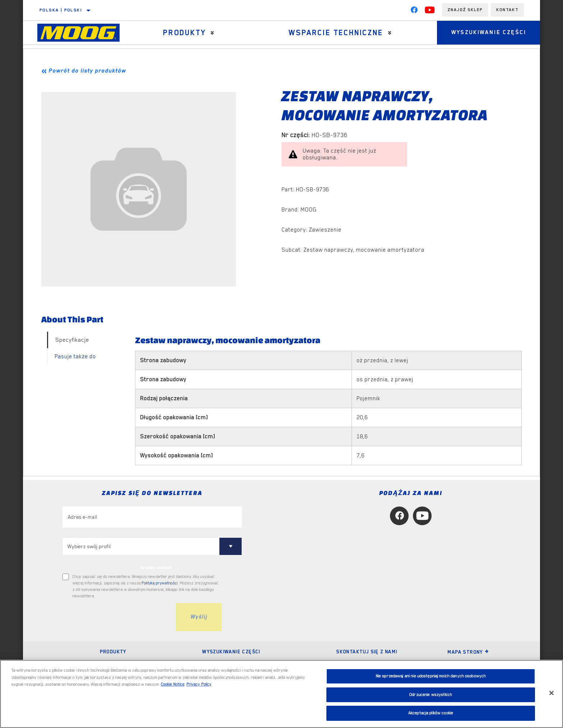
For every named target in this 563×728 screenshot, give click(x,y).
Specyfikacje (72, 340)
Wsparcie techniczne (336, 33)
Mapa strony (468, 652)
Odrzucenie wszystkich (431, 695)
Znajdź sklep (465, 10)
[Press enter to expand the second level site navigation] (212, 33)
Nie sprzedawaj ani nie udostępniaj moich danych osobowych (431, 676)
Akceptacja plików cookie (431, 713)
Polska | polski (61, 10)
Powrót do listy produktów (87, 71)
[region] (281, 694)
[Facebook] (414, 11)
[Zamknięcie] (552, 693)
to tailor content (156, 568)
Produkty (184, 33)
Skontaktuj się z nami (367, 652)
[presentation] (117, 617)
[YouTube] (430, 11)
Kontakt (507, 10)
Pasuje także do (75, 356)
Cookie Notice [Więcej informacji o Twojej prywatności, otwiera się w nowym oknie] (173, 684)
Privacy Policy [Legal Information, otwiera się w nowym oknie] (199, 684)
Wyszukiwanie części (489, 33)
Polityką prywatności (160, 583)
